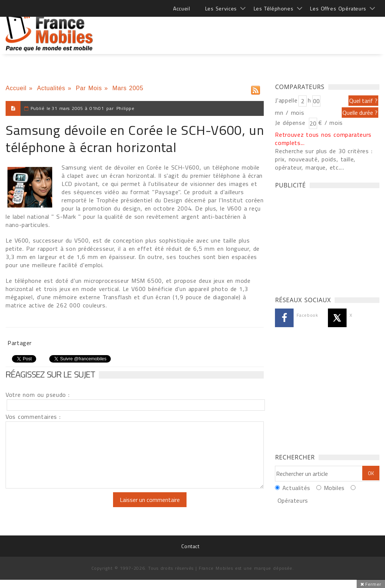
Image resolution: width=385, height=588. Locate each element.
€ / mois (331, 123)
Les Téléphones (274, 8)
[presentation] (68, 507)
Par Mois (89, 88)
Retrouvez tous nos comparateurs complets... (323, 139)
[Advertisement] (244, 30)
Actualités (51, 88)
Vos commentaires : (33, 417)
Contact (190, 546)
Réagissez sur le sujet (50, 374)
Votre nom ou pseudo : (38, 395)
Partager (20, 343)
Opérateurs (293, 500)
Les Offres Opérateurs (338, 8)
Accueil (181, 8)
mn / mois (289, 113)
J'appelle (286, 100)
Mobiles (334, 488)
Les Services (221, 8)
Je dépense (291, 123)
